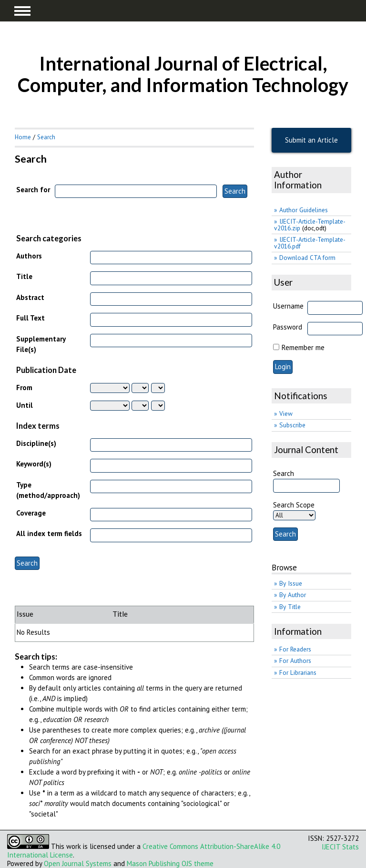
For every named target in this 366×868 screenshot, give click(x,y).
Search (46, 137)
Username (288, 306)
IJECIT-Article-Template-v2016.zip (310, 225)
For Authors (295, 661)
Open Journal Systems (78, 863)
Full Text (30, 318)
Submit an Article (311, 140)
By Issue (291, 583)
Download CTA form (307, 258)
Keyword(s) (34, 464)
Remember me (303, 347)
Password (288, 327)
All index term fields (49, 533)
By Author (293, 595)
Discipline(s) (36, 443)
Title (24, 276)
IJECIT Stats (340, 847)
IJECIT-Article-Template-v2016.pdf (310, 243)
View (286, 413)
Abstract (30, 297)
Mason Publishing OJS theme (170, 863)
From (24, 387)
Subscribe (292, 425)
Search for (33, 190)
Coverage (31, 513)
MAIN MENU (22, 11)
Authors (29, 256)
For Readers (295, 649)
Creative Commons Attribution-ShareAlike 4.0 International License (144, 851)
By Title (290, 607)
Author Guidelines (304, 210)
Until (25, 405)
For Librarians (298, 672)
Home (23, 137)
